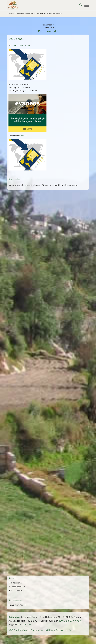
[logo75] (40, 5)
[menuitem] (79, 5)
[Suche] (79, 5)
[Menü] (85, 5)
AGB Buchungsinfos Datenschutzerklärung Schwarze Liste (41, 630)
